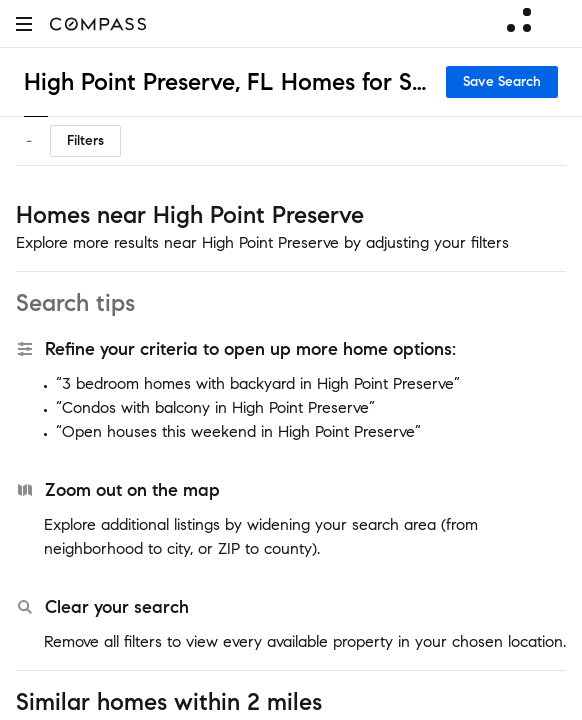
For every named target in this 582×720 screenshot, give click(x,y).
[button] (24, 23)
